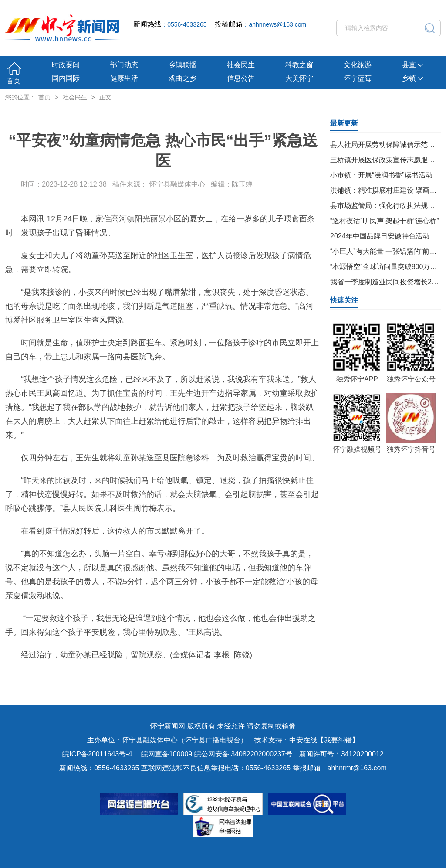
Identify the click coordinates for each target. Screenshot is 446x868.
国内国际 (66, 78)
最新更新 (344, 123)
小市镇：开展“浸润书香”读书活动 (381, 175)
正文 (105, 97)
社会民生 (241, 65)
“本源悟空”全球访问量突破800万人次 (387, 267)
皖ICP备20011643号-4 (97, 754)
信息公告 (241, 78)
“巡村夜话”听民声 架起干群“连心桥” (385, 221)
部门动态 (124, 65)
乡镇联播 (182, 65)
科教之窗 (299, 65)
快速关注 (344, 300)
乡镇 (412, 78)
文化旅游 (358, 65)
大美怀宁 (299, 78)
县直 (412, 65)
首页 (14, 81)
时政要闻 (66, 65)
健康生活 (124, 78)
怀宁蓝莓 (358, 78)
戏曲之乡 (182, 78)
